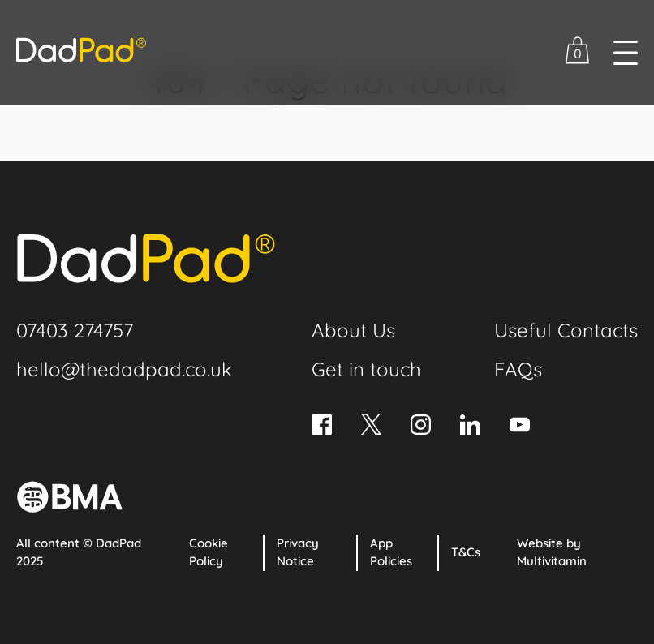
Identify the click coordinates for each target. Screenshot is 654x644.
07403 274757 (75, 330)
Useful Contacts (566, 330)
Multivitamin (552, 561)
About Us (353, 330)
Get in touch (366, 369)
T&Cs (466, 552)
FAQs (518, 369)
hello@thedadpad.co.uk (124, 369)
